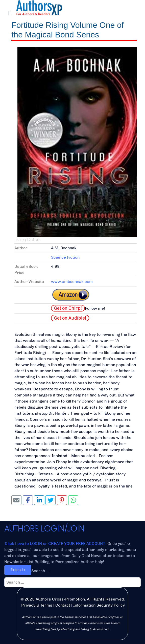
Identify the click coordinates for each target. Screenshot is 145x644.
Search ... (40, 571)
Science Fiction (65, 257)
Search (18, 570)
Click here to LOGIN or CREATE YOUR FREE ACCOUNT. (56, 543)
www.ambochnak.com (72, 282)
